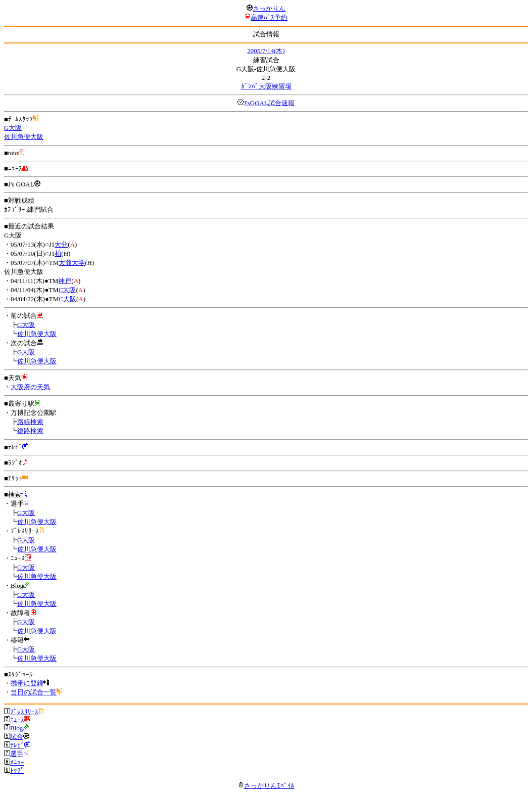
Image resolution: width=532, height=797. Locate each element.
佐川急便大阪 (24, 137)
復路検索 (30, 431)
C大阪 (67, 290)
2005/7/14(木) (266, 51)
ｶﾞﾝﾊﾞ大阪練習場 (266, 86)
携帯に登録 (27, 683)
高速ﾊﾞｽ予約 (269, 17)
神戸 (65, 281)
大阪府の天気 (30, 387)
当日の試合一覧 (34, 692)
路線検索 (30, 422)
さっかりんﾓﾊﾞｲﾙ (266, 786)
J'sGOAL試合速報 (269, 103)
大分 (61, 244)
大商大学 (72, 263)
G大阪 (13, 128)
